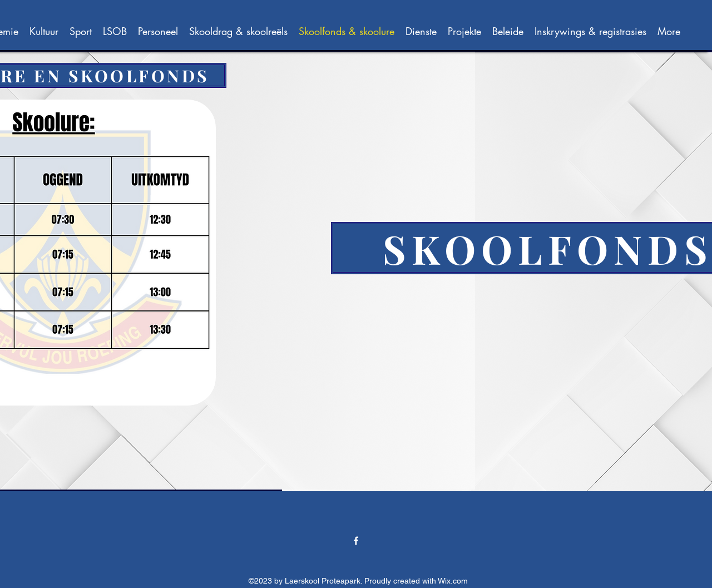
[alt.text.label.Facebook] (356, 541)
